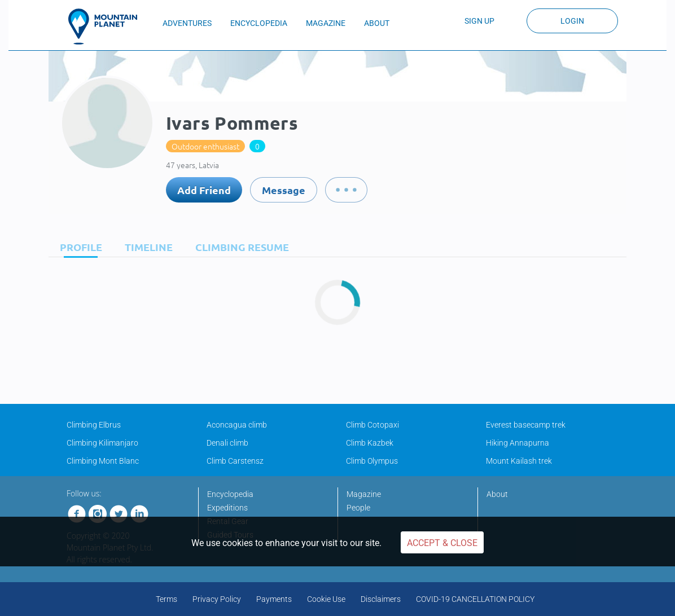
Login (572, 21)
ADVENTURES (187, 23)
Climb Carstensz (235, 461)
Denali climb (227, 443)
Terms (166, 599)
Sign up (479, 21)
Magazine (364, 494)
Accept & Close (442, 543)
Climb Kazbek (370, 443)
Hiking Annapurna (518, 443)
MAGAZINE (326, 23)
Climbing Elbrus (94, 425)
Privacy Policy (217, 599)
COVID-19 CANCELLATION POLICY (475, 599)
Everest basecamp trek (526, 425)
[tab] (78, 247)
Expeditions (227, 508)
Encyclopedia (230, 494)
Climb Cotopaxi (372, 425)
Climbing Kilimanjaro (102, 443)
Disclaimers (381, 599)
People (358, 508)
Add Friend (204, 190)
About (497, 494)
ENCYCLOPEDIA (259, 23)
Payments (274, 599)
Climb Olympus (372, 461)
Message (284, 190)
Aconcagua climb (237, 425)
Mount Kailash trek (519, 461)
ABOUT (377, 23)
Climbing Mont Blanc (103, 461)
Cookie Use (326, 599)
